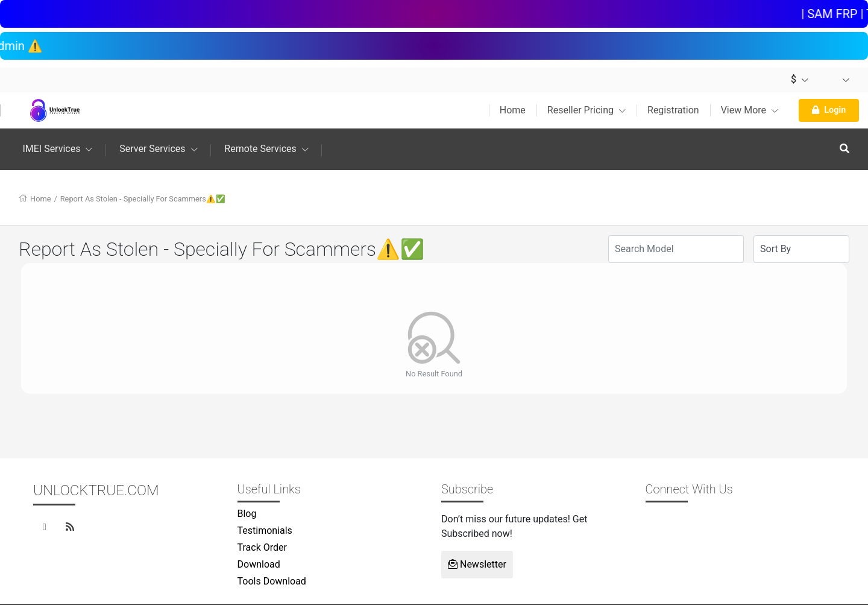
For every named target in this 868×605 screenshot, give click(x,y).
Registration (673, 110)
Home (513, 110)
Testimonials (265, 531)
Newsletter (477, 564)
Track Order (262, 547)
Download (259, 564)
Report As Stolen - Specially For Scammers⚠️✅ (143, 199)
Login (829, 110)
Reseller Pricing (587, 110)
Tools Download (272, 581)
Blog (247, 514)
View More (750, 110)
